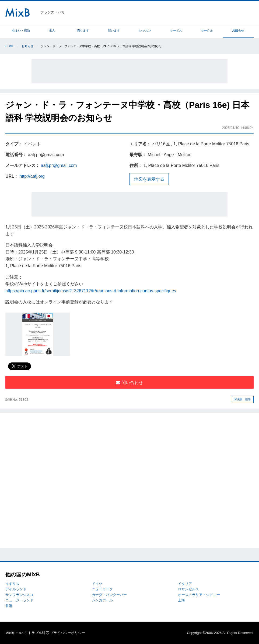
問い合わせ (129, 383)
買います (114, 30)
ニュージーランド (19, 600)
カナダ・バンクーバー (109, 595)
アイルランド (16, 589)
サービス (176, 30)
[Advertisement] (129, 71)
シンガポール (102, 600)
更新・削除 (242, 399)
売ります (83, 30)
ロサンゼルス (188, 589)
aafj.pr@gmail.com (59, 165)
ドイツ (97, 584)
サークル (207, 30)
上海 (181, 600)
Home (10, 46)
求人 (52, 30)
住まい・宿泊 (21, 30)
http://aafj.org (32, 176)
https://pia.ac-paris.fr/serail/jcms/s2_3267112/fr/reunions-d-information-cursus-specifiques (91, 291)
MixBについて (16, 633)
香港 (9, 606)
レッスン (145, 30)
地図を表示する (149, 179)
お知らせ (238, 30)
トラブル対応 (38, 633)
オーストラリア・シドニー (199, 595)
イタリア (185, 584)
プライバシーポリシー (68, 633)
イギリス (12, 584)
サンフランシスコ (19, 595)
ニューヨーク (102, 589)
